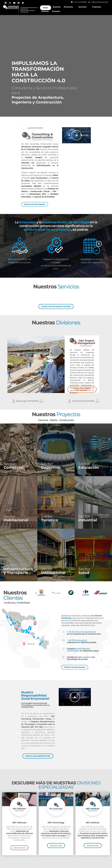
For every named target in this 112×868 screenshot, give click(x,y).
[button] (76, 135)
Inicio (46, 8)
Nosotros (57, 7)
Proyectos (97, 7)
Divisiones (69, 7)
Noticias (45, 11)
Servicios (83, 7)
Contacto (56, 11)
